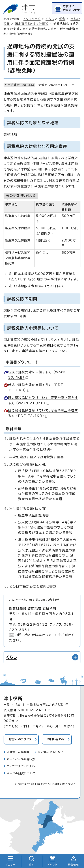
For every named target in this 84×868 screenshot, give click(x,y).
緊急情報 (74, 865)
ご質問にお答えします (71, 8)
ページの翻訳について (21, 773)
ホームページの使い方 (21, 759)
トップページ (32, 19)
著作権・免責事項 (18, 752)
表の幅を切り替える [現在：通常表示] (21, 196)
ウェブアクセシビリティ (22, 766)
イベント (53, 865)
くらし (50, 19)
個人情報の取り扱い (51, 752)
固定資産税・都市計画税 (32, 24)
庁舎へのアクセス (21, 739)
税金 (62, 19)
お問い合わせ (56, 739)
